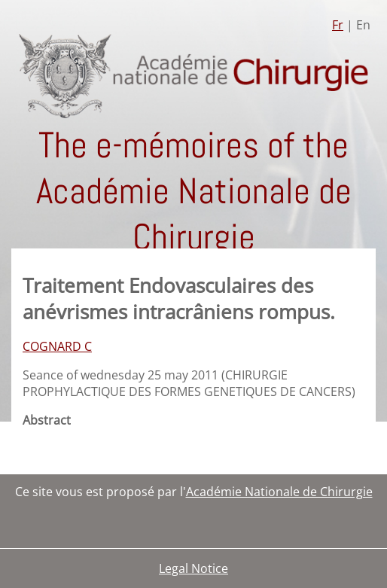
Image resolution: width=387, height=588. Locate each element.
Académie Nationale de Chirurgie (279, 492)
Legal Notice (193, 568)
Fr (338, 25)
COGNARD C (57, 346)
